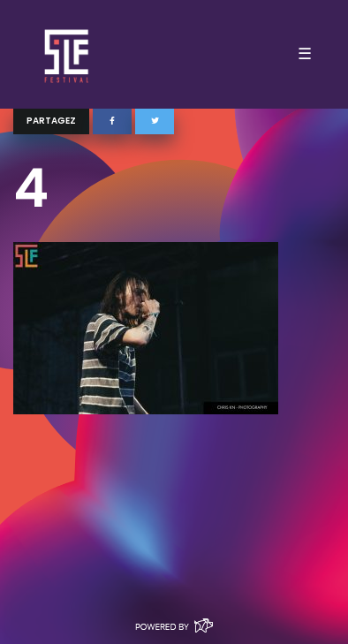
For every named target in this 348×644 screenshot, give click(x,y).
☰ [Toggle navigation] (305, 54)
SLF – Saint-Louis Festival (68, 54)
